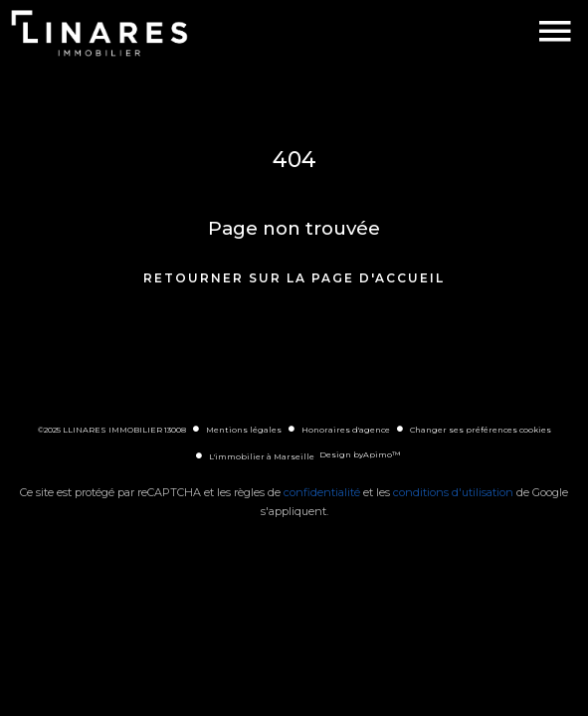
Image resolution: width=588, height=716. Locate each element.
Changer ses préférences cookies (481, 430)
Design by (360, 454)
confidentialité (322, 492)
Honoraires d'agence (346, 430)
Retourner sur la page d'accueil (294, 278)
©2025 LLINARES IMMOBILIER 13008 (112, 430)
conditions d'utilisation (453, 492)
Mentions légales (244, 430)
